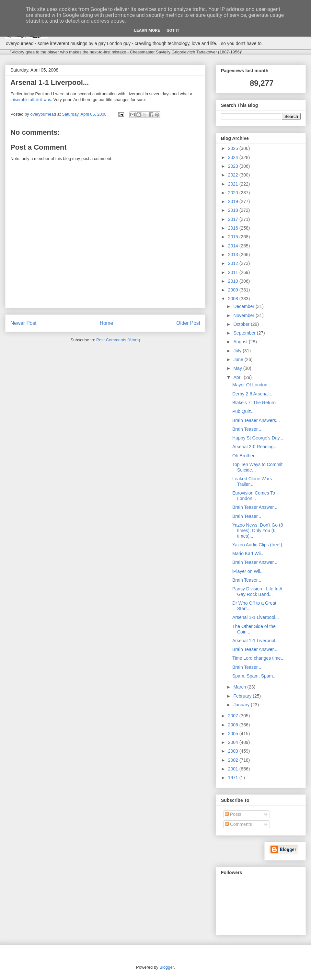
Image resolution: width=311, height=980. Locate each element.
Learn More (147, 30)
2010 (234, 281)
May (238, 368)
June (239, 359)
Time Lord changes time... (258, 658)
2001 (234, 769)
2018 (234, 210)
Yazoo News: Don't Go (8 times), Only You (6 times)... (258, 530)
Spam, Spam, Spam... (254, 676)
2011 (234, 272)
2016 (234, 228)
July (238, 351)
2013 (234, 255)
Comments (238, 824)
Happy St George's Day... (258, 438)
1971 (234, 778)
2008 (234, 299)
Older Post (188, 323)
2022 (234, 175)
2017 (234, 219)
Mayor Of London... (252, 385)
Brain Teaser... (247, 429)
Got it (173, 30)
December (244, 306)
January (242, 705)
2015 (234, 237)
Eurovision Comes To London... (254, 496)
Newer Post (23, 323)
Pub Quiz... (243, 411)
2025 (234, 148)
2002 (234, 760)
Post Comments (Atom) (118, 340)
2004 (234, 742)
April (238, 377)
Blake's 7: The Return (254, 403)
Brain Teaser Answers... (256, 420)
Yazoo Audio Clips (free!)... (259, 545)
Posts (233, 814)
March (240, 687)
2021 (234, 184)
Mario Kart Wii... (248, 553)
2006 (234, 725)
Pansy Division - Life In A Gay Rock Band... (257, 592)
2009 (234, 290)
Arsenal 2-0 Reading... (255, 447)
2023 (234, 166)
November (244, 315)
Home (107, 323)
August (241, 342)
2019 (234, 201)
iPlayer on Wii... (248, 571)
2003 (234, 751)
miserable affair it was (31, 100)
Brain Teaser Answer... (255, 507)
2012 (234, 263)
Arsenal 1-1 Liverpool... (256, 617)
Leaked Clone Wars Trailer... (252, 481)
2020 (234, 193)
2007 (234, 716)
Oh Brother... (245, 456)
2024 (234, 157)
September (245, 333)
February (243, 696)
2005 (234, 734)
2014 (234, 246)
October (242, 324)
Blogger (167, 967)
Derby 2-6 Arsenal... (252, 394)
